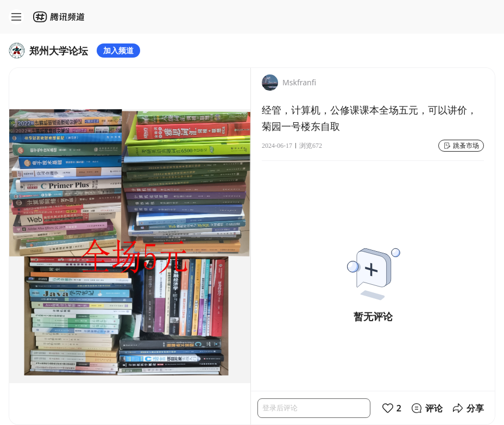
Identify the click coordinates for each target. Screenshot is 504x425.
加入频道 (118, 50)
